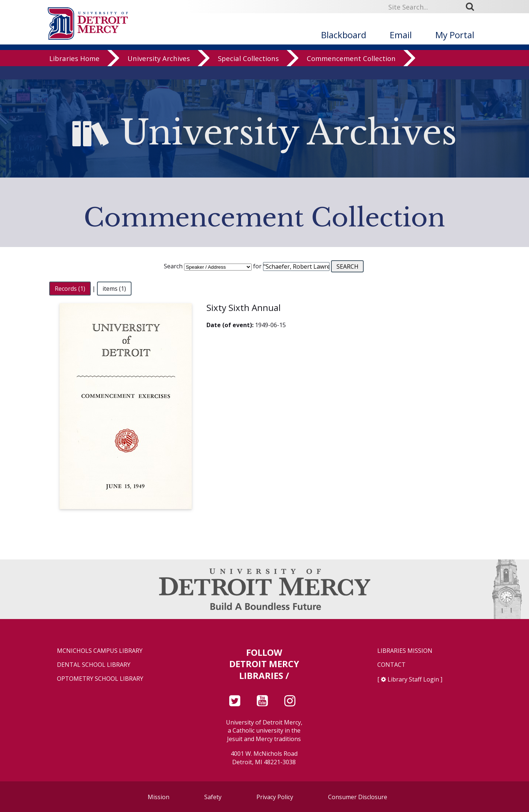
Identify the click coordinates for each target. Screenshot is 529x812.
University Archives (159, 71)
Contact (391, 665)
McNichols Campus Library (100, 651)
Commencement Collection (351, 71)
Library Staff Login (413, 679)
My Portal (455, 35)
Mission (159, 797)
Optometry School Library (100, 679)
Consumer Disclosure (358, 797)
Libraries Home (74, 71)
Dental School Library (94, 665)
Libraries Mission (405, 651)
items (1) (114, 289)
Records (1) (70, 289)
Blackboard (344, 35)
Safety (213, 797)
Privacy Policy (275, 797)
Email (401, 35)
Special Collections (248, 71)
